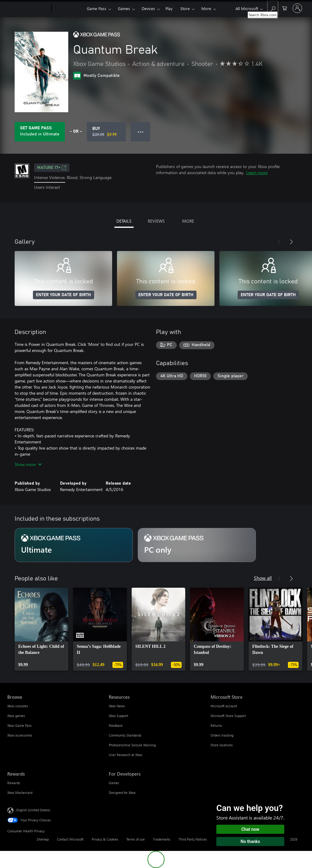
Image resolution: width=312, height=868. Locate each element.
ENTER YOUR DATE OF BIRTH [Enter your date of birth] (64, 295)
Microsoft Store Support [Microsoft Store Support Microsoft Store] (228, 716)
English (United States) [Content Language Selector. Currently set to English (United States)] (33, 810)
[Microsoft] (28, 9)
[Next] (291, 242)
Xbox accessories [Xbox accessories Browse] (20, 735)
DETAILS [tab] (124, 221)
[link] (41, 629)
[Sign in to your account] (297, 8)
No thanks (250, 841)
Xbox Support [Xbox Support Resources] (119, 716)
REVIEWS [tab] (156, 221)
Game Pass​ (97, 8)
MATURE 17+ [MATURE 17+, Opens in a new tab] (52, 168)
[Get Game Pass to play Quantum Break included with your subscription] (40, 132)
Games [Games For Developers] (114, 783)
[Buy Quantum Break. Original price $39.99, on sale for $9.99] (106, 132)
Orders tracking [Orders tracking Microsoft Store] (222, 735)
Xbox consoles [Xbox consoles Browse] (18, 706)
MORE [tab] (188, 221)
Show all (263, 578)
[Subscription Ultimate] (74, 545)
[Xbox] (68, 9)
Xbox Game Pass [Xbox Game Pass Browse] (19, 725)
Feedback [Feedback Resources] (116, 725)
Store (185, 8)
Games (124, 8)
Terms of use (136, 839)
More (206, 8)
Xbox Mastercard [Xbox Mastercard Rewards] (20, 793)
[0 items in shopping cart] (285, 8)
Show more (28, 464)
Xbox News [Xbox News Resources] (117, 706)
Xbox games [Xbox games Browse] (16, 716)
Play (169, 8)
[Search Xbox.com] (273, 8)
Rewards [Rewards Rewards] (14, 783)
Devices (148, 8)
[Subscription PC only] (197, 545)
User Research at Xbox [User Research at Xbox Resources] (126, 755)
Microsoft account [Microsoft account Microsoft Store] (224, 706)
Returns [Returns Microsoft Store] (216, 725)
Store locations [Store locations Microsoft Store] (222, 745)
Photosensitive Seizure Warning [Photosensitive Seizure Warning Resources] (132, 745)
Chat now (250, 829)
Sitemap (43, 839)
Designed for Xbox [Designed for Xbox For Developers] (122, 793)
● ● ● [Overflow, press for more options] (141, 132)
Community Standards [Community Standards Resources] (125, 735)
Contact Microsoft (70, 839)
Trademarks (162, 839)
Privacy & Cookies (105, 839)
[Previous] (279, 242)
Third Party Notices (193, 839)
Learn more (257, 172)
